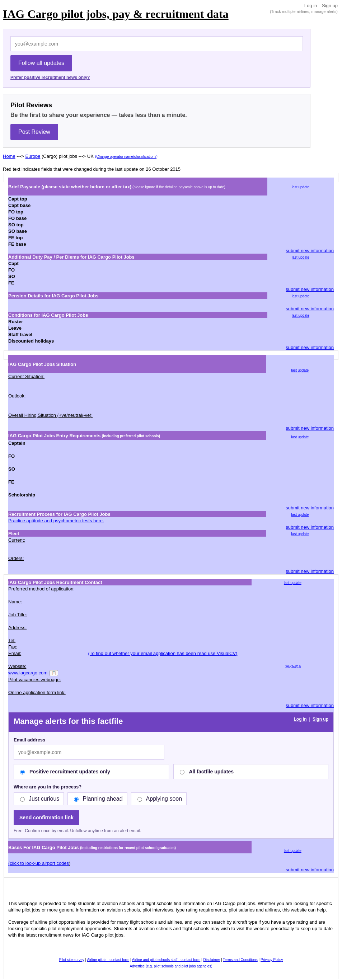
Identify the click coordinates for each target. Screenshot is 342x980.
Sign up (330, 6)
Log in (311, 6)
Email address (29, 740)
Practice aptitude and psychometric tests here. (56, 521)
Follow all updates (41, 63)
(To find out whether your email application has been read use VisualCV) (163, 653)
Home (9, 156)
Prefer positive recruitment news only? (50, 77)
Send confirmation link (46, 818)
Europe (33, 156)
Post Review (34, 132)
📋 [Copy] (54, 673)
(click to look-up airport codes (39, 863)
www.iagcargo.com (28, 673)
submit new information (310, 251)
